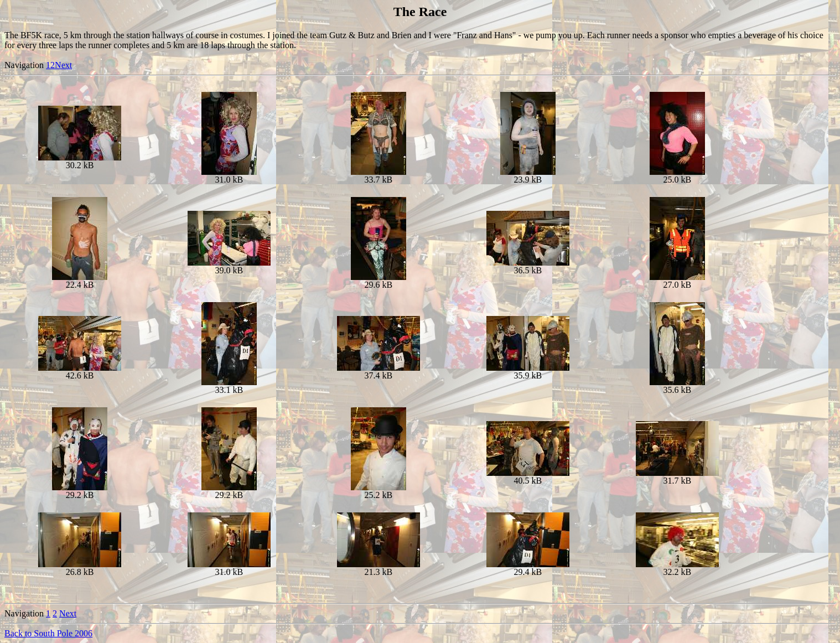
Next (63, 65)
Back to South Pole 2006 (48, 633)
